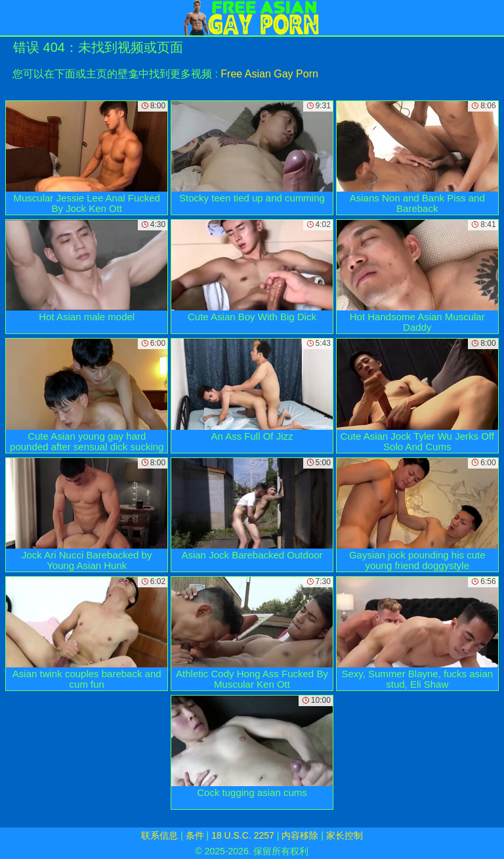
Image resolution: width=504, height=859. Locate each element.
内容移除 (300, 835)
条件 (195, 835)
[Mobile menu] (12, 18)
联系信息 (159, 835)
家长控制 (345, 835)
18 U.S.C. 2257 (243, 835)
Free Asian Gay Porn (269, 74)
